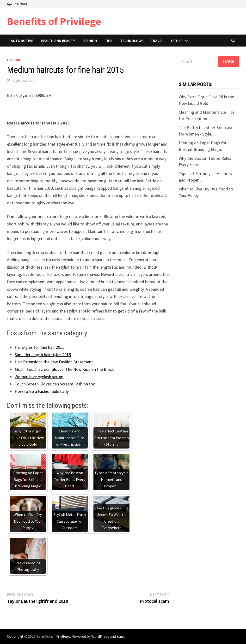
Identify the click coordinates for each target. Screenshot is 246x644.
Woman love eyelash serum (39, 377)
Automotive (22, 41)
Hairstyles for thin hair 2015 (40, 347)
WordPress (100, 636)
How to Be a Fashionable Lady (42, 391)
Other (177, 41)
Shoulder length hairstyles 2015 (43, 355)
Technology (132, 41)
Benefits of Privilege (54, 21)
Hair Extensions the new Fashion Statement (54, 362)
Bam (120, 636)
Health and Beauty (58, 41)
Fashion (90, 41)
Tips (109, 41)
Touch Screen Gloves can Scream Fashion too (55, 384)
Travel (157, 41)
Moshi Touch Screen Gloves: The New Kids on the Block (64, 369)
